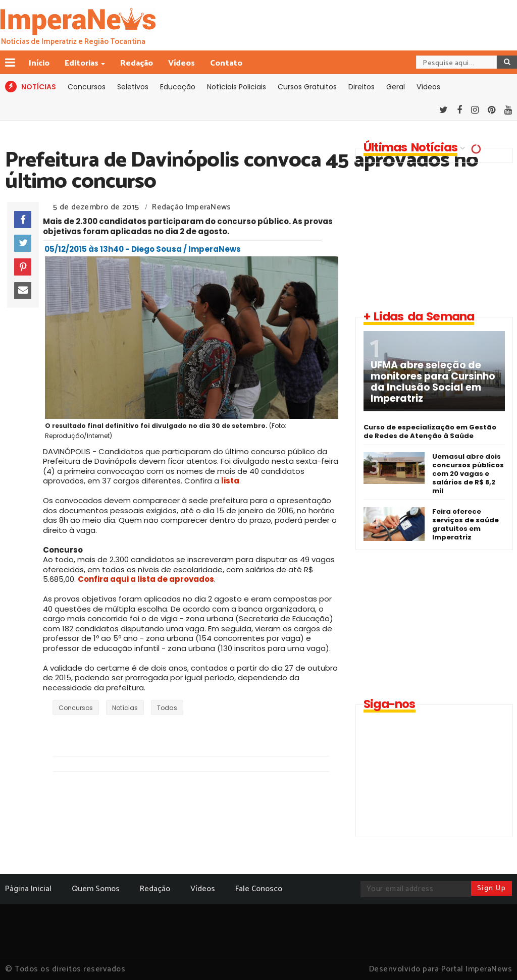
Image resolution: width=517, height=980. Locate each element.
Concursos (87, 87)
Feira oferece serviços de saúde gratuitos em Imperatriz (466, 524)
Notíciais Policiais (237, 87)
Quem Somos (96, 889)
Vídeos (182, 63)
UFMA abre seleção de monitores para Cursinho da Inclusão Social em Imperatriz (433, 382)
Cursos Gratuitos (307, 87)
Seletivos (133, 87)
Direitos (361, 87)
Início (39, 63)
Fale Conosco (259, 889)
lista (230, 481)
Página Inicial (28, 889)
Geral (396, 87)
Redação (137, 63)
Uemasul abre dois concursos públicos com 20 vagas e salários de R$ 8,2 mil (468, 474)
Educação (178, 87)
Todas (167, 708)
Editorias (82, 63)
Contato (226, 63)
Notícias (125, 708)
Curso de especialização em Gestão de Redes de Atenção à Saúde (430, 431)
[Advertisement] (432, 236)
